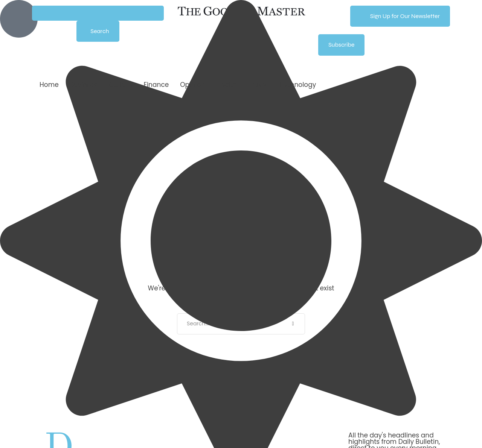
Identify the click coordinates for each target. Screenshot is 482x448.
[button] (98, 13)
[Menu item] (49, 85)
